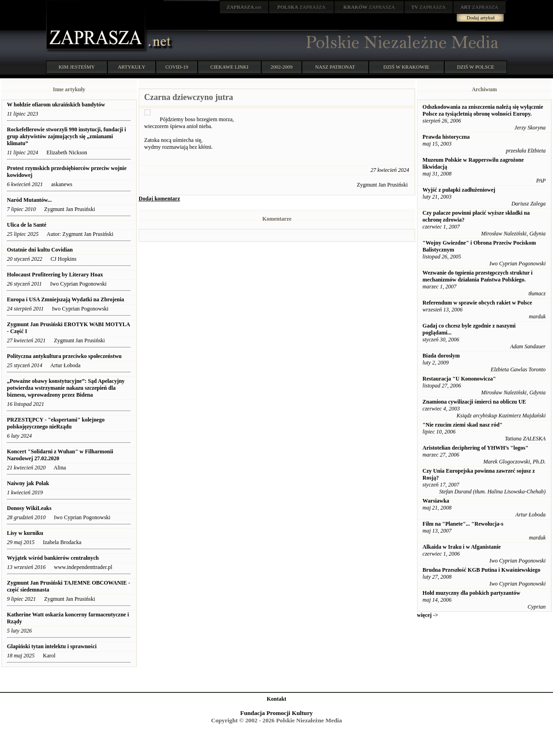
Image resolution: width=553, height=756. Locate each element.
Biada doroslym (441, 356)
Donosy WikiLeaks (29, 508)
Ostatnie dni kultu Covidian (41, 250)
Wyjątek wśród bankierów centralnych (53, 558)
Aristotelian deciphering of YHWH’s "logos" (476, 448)
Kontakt (277, 699)
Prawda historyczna (446, 137)
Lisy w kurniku (25, 533)
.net (244, 7)
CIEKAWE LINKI (230, 67)
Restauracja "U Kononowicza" (459, 379)
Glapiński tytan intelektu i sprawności (52, 646)
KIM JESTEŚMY (77, 67)
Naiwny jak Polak (29, 483)
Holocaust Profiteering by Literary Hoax (55, 275)
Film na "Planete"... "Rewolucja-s (463, 524)
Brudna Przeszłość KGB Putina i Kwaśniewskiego (482, 570)
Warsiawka (436, 501)
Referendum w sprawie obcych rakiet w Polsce (477, 303)
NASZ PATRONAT (335, 67)
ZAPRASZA (302, 7)
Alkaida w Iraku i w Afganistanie (462, 547)
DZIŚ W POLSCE (475, 67)
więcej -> (428, 615)
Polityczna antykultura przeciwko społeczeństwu (64, 356)
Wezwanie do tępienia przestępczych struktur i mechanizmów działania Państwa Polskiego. (478, 276)
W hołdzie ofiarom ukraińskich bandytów (56, 105)
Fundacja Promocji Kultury (276, 713)
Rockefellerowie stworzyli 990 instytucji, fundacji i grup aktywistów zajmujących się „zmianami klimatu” (66, 136)
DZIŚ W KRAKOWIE (406, 67)
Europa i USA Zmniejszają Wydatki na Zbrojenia (65, 299)
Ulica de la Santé (27, 225)
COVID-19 (177, 67)
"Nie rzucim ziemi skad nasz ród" (463, 425)
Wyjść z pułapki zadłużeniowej (459, 190)
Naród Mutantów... (29, 200)
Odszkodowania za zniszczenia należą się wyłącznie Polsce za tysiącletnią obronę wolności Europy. (483, 110)
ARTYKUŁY (132, 67)
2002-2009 (282, 67)
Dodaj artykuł (481, 18)
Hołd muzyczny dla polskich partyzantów (471, 593)
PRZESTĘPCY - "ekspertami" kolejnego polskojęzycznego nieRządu (56, 423)
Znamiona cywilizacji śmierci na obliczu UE (474, 402)
